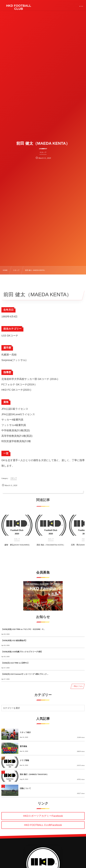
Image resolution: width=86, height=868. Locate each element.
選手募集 (23, 746)
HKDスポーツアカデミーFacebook (43, 816)
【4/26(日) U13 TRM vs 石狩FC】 (15, 663)
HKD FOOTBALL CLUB (19, 7)
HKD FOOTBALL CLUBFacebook (43, 825)
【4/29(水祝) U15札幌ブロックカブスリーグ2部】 (22, 652)
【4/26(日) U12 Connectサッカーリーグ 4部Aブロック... (25, 674)
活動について (25, 788)
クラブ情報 (24, 760)
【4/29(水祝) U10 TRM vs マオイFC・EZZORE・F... (23, 629)
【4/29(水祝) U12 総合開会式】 (14, 640)
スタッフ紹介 (25, 732)
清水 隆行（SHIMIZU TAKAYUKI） (34, 774)
